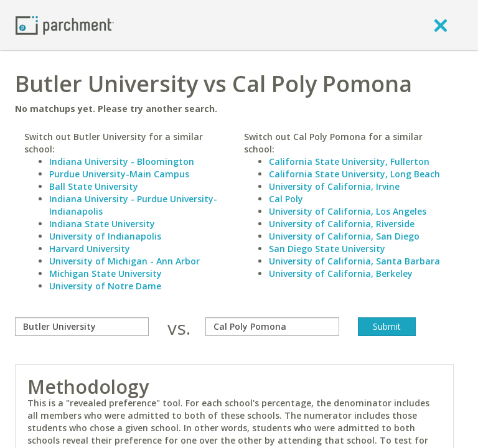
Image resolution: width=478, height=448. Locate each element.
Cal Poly (286, 199)
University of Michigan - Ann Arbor (124, 261)
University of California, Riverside (342, 224)
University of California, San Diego (344, 236)
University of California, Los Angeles (348, 211)
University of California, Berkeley (341, 273)
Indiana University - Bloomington (122, 161)
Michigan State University (105, 273)
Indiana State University (102, 224)
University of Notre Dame (105, 286)
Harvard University (90, 249)
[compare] (82, 327)
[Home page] (65, 25)
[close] (441, 25)
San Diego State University (327, 249)
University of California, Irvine (334, 186)
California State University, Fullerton (349, 161)
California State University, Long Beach (354, 174)
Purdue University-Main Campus (119, 174)
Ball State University (94, 186)
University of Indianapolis (105, 236)
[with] (272, 327)
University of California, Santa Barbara (354, 261)
